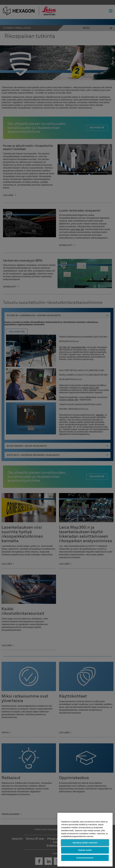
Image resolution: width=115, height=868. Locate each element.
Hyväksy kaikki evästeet (85, 843)
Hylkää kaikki (85, 850)
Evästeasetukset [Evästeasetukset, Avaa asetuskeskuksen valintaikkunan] (85, 858)
